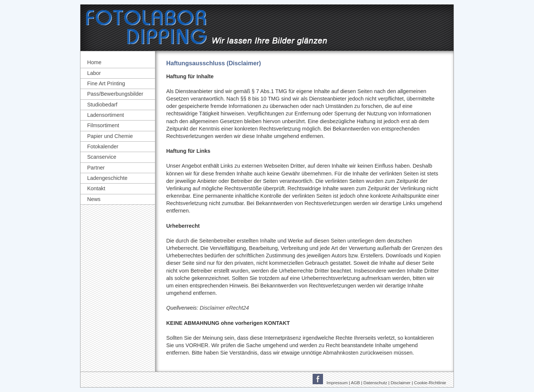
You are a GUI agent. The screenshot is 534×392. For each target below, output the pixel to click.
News (94, 199)
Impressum (337, 383)
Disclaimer (400, 383)
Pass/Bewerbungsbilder (115, 94)
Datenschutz (375, 383)
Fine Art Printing (106, 83)
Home (94, 62)
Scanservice (102, 157)
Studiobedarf (102, 105)
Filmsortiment (103, 125)
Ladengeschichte (107, 178)
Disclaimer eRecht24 (225, 308)
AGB (355, 383)
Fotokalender (103, 146)
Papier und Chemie (110, 136)
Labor (94, 73)
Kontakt (96, 188)
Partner (96, 168)
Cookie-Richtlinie (430, 383)
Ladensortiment (106, 115)
